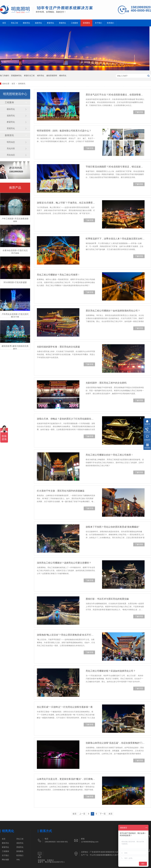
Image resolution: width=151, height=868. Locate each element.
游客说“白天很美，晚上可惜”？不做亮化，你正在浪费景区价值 (66, 203)
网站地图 (5, 860)
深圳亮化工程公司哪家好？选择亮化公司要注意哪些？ (64, 563)
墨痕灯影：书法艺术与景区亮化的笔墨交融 (107, 599)
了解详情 (139, 112)
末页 (110, 814)
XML (18, 860)
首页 (4, 23)
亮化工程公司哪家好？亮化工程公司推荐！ (58, 275)
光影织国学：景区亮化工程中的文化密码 (106, 383)
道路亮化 (38, 23)
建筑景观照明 (52, 76)
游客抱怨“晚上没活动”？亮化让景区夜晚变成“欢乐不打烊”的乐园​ (66, 635)
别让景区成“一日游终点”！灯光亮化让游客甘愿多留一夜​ (65, 707)
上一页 (82, 814)
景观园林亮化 (16, 76)
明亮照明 (41, 860)
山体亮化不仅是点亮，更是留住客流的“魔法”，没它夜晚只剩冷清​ (66, 779)
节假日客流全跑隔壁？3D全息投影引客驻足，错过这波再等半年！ (115, 167)
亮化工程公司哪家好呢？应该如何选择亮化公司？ (111, 671)
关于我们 (98, 23)
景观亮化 (62, 23)
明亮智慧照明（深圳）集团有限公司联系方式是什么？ (64, 131)
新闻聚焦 (86, 23)
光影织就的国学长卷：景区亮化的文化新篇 (58, 347)
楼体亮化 (26, 23)
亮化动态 (11, 155)
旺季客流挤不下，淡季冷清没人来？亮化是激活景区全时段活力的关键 (115, 239)
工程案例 (74, 23)
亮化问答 (11, 149)
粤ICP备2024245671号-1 (55, 862)
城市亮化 (41, 76)
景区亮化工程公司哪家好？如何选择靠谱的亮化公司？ (113, 311)
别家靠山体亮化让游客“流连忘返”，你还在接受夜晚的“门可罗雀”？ (115, 743)
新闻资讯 (22, 84)
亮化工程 (14, 23)
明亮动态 (11, 142)
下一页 (103, 814)
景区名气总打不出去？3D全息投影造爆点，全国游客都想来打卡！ (115, 95)
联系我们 (110, 23)
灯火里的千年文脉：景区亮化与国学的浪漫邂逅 (61, 491)
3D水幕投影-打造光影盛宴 (15, 282)
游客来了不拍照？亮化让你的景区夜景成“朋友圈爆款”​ (112, 527)
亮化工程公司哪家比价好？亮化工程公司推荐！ (109, 455)
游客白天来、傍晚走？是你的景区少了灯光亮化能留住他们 (66, 419)
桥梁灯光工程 (29, 76)
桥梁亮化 (50, 23)
